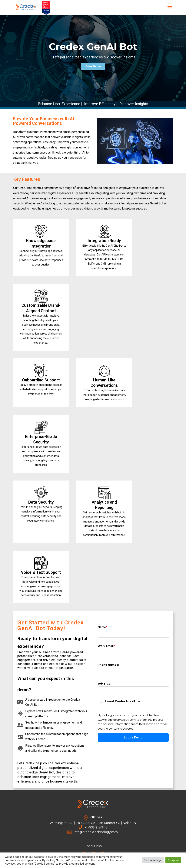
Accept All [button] (173, 860)
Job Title (105, 684)
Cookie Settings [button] (153, 860)
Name (102, 627)
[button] (170, 8)
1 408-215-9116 (97, 827)
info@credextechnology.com (96, 832)
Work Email (106, 646)
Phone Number (109, 665)
